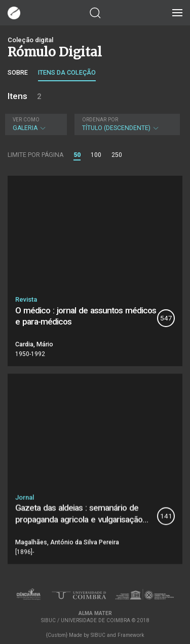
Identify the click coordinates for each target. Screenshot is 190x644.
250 (117, 155)
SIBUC (98, 635)
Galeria (35, 124)
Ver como (26, 120)
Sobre (18, 72)
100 (96, 155)
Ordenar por (100, 120)
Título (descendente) (126, 124)
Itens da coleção (67, 72)
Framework (131, 635)
